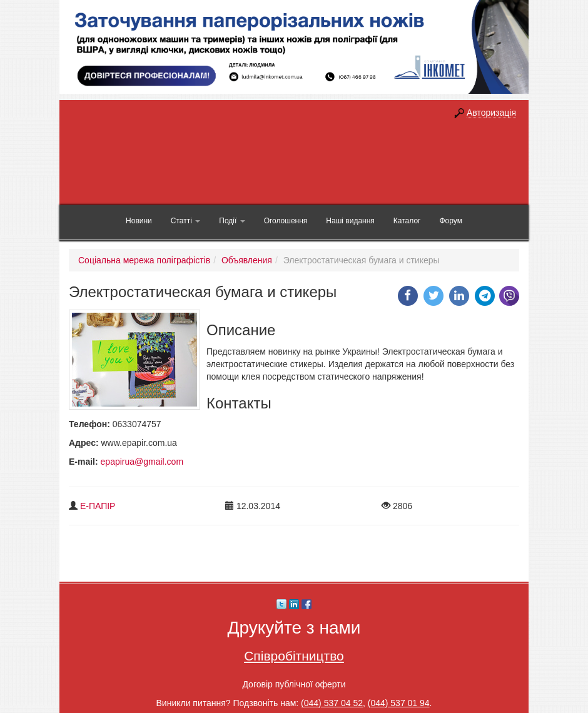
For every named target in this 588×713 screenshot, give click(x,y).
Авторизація (491, 113)
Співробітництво (294, 656)
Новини (139, 221)
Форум (450, 221)
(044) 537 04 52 (332, 703)
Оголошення (286, 221)
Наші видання (350, 221)
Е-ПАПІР (98, 506)
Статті (185, 221)
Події (232, 221)
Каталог (407, 221)
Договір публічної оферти (294, 684)
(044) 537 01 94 (399, 703)
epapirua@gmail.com (142, 462)
